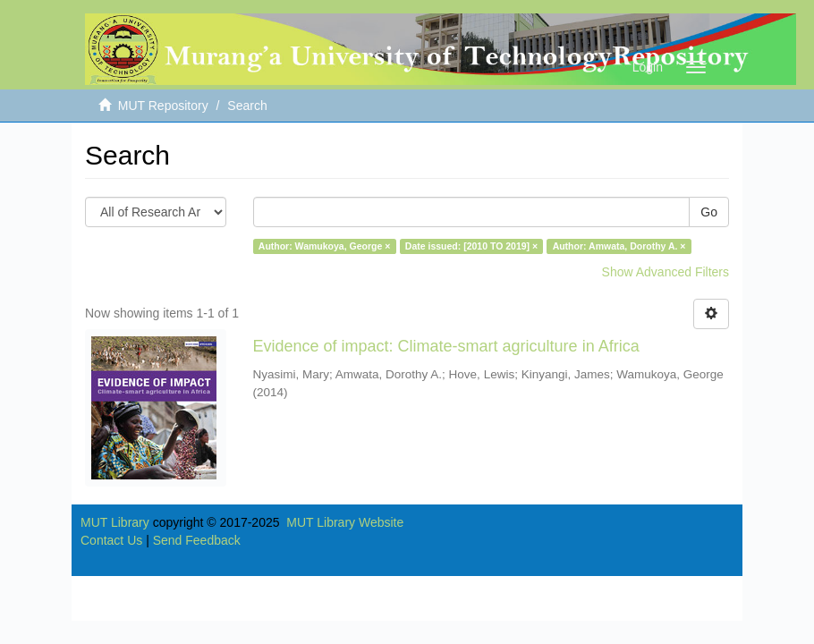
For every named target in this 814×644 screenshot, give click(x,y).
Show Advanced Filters (666, 272)
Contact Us (111, 540)
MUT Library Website (345, 522)
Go (709, 212)
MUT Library (115, 522)
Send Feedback (197, 540)
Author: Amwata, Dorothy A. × (619, 246)
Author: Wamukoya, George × (325, 246)
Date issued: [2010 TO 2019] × (471, 246)
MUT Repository (163, 106)
